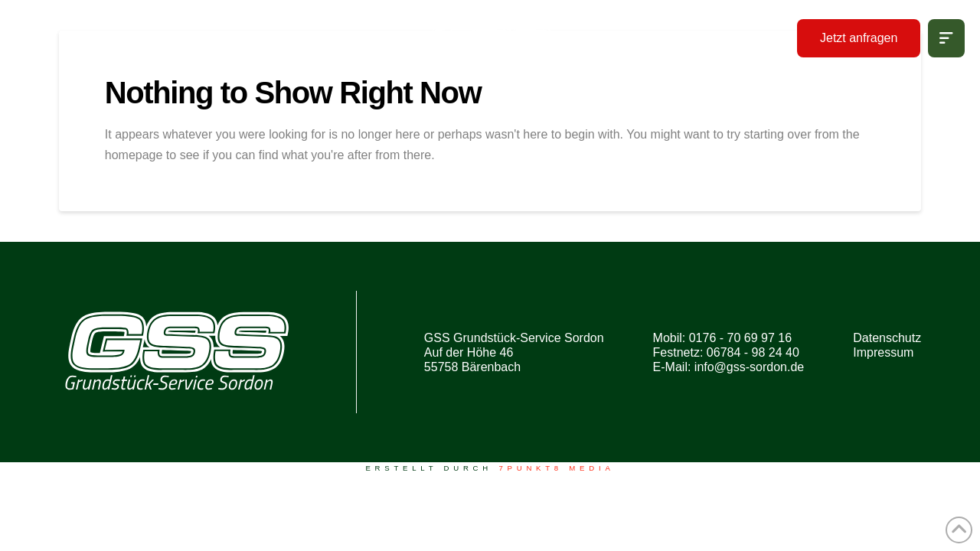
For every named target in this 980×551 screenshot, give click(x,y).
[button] (946, 38)
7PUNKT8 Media (556, 468)
